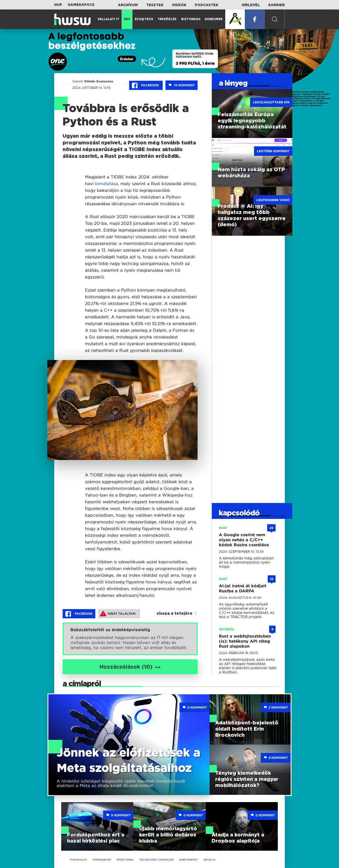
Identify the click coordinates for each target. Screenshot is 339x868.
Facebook (146, 85)
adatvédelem (189, 859)
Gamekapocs (81, 5)
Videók (179, 5)
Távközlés (167, 19)
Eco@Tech (144, 19)
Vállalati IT (108, 19)
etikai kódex (125, 859)
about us (209, 859)
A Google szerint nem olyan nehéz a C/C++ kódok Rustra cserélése (244, 540)
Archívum (128, 5)
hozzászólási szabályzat (157, 859)
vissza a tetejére (175, 614)
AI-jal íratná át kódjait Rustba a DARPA (243, 588)
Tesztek (155, 5)
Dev (127, 19)
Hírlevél (251, 5)
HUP (58, 5)
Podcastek (207, 5)
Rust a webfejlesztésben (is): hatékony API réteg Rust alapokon (245, 641)
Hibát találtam (118, 614)
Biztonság (191, 19)
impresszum (78, 859)
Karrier (277, 5)
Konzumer (214, 19)
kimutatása (106, 184)
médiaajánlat (102, 859)
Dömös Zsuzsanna (99, 81)
